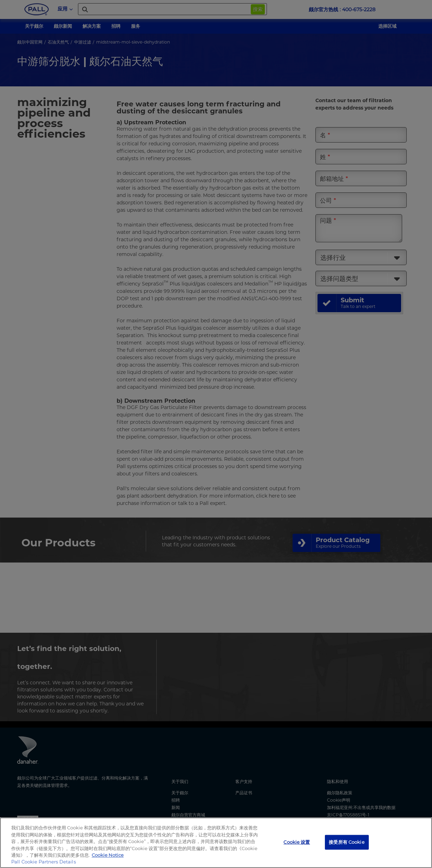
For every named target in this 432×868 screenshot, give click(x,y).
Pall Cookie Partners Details (44, 862)
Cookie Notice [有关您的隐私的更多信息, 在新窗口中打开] (108, 855)
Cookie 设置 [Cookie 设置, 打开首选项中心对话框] (297, 842)
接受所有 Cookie (346, 842)
